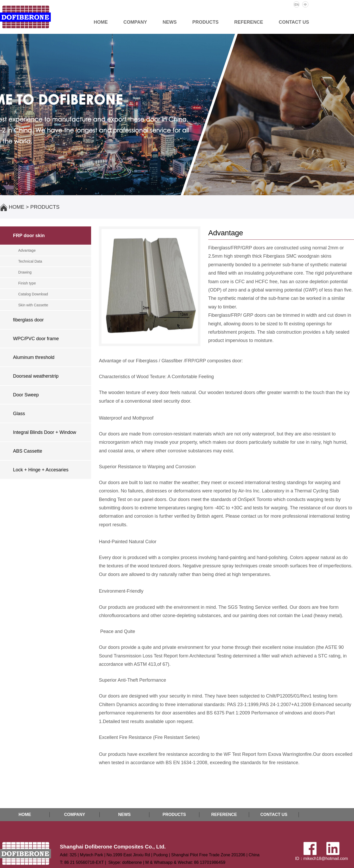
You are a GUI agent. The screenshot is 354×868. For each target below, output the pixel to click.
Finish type (27, 283)
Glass (19, 414)
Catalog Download (33, 294)
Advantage (27, 250)
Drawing (25, 272)
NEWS (170, 22)
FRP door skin (29, 236)
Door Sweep (26, 395)
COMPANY (135, 22)
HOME (101, 22)
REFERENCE (249, 22)
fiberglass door (28, 320)
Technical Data (30, 261)
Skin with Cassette (33, 305)
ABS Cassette (28, 451)
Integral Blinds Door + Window (45, 432)
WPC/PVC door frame (36, 339)
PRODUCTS (206, 22)
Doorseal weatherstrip (36, 376)
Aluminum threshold (34, 357)
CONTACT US (294, 22)
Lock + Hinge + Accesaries (41, 470)
